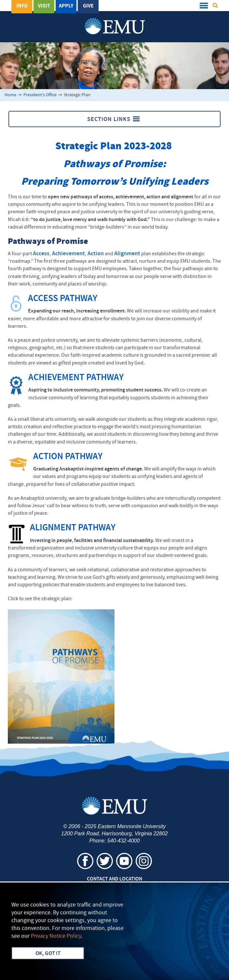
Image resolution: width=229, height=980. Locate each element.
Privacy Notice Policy (56, 936)
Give (88, 6)
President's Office (40, 95)
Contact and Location (114, 879)
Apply (66, 6)
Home (10, 95)
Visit (44, 6)
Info (22, 6)
